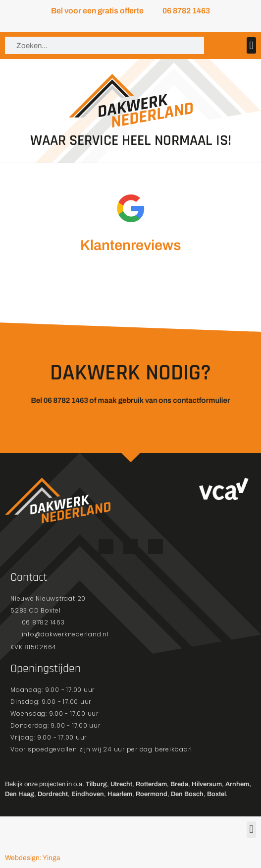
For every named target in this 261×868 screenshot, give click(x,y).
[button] (251, 45)
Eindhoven (88, 794)
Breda (179, 784)
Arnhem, (238, 784)
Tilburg (96, 784)
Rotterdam (151, 784)
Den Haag (20, 794)
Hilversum (207, 784)
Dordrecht (53, 794)
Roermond (152, 794)
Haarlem (120, 794)
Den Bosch (187, 794)
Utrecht (121, 784)
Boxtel (216, 794)
